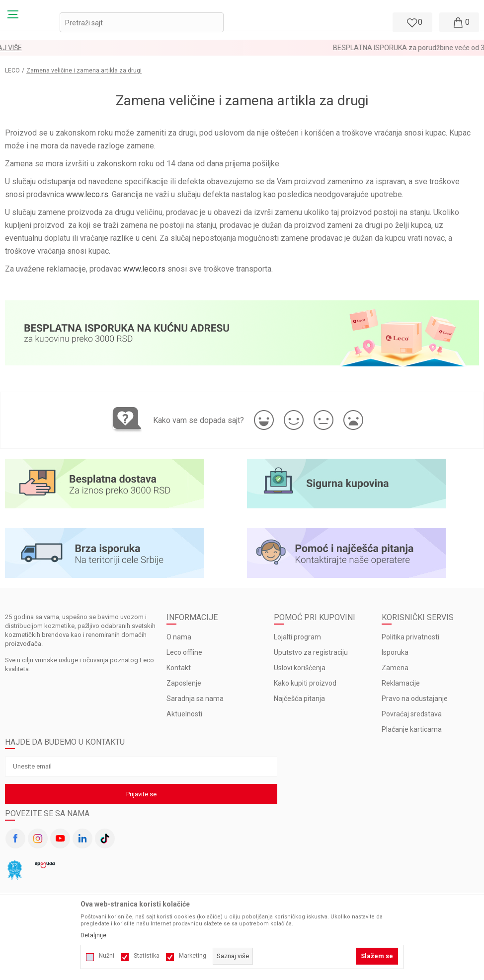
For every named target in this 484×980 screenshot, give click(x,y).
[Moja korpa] (459, 22)
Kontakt (179, 668)
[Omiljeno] (411, 22)
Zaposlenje (184, 683)
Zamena (395, 668)
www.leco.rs (87, 194)
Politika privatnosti (410, 637)
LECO (12, 70)
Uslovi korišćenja (300, 668)
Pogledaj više (276, 48)
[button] (142, 22)
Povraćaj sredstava (412, 714)
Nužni (107, 956)
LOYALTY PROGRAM (216, 48)
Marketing (193, 956)
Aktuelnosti (184, 714)
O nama (179, 637)
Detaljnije (93, 935)
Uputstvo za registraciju (311, 652)
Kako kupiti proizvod (305, 683)
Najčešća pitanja (299, 699)
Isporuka (395, 652)
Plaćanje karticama (412, 729)
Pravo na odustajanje (415, 699)
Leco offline (184, 652)
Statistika (147, 956)
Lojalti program (297, 637)
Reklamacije (401, 683)
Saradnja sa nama (195, 699)
